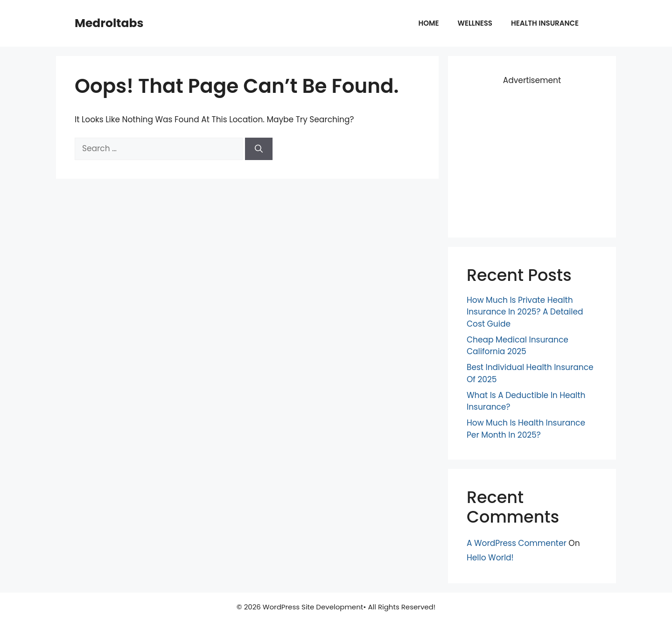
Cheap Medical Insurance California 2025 (518, 346)
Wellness (475, 23)
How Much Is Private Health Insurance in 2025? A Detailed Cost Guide (525, 312)
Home (429, 23)
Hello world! (490, 558)
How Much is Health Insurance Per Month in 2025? (526, 429)
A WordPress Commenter (517, 543)
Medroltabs (109, 23)
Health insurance (545, 23)
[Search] (259, 149)
